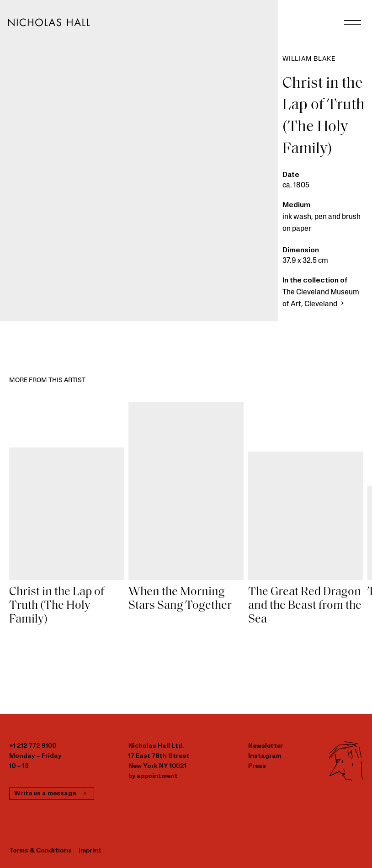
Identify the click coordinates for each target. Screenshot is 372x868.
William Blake (309, 59)
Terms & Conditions (40, 851)
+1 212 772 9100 (33, 746)
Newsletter (266, 746)
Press (257, 766)
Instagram (265, 756)
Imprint (90, 851)
